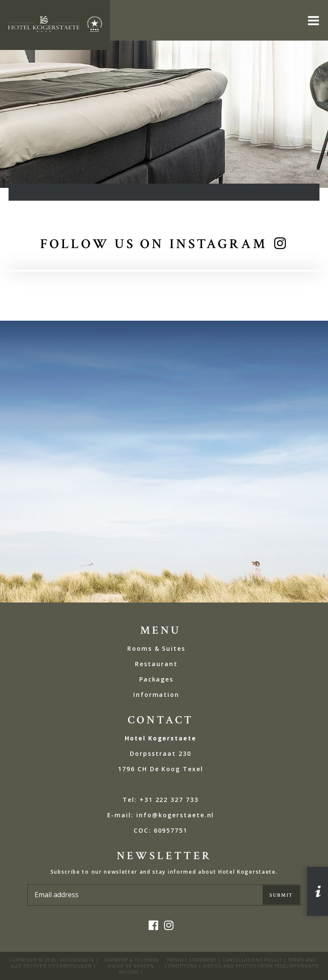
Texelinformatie (297, 966)
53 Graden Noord (137, 969)
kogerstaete (77, 960)
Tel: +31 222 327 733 (161, 800)
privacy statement (192, 960)
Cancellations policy (252, 960)
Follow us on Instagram (154, 244)
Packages (157, 679)
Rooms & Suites (156, 648)
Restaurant (156, 664)
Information (157, 695)
